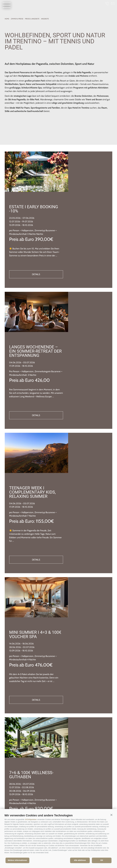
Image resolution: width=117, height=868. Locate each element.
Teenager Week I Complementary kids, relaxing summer (80, 379)
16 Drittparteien (31, 820)
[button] (111, 815)
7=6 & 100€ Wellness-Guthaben (78, 586)
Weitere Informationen (17, 860)
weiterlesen (59, 754)
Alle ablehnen (80, 860)
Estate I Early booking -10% (70, 170)
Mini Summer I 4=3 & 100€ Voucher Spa (77, 484)
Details (81, 237)
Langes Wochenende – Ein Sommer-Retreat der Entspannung (81, 275)
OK (102, 860)
